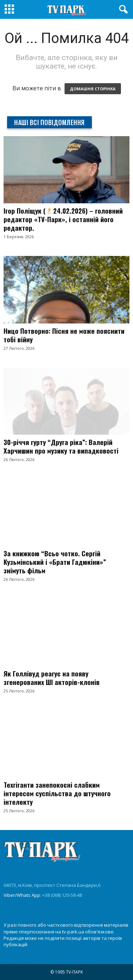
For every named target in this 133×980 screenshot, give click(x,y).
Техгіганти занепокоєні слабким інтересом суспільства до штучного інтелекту (57, 793)
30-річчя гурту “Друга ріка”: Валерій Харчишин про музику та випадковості (61, 446)
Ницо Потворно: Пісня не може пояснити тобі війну (64, 335)
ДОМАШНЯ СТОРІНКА (93, 89)
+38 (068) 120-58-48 (62, 895)
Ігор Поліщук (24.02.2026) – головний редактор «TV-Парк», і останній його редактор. (63, 219)
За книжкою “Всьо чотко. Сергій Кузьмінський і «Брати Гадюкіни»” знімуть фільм (55, 562)
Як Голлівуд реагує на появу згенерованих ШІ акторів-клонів (52, 678)
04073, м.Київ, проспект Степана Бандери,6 (52, 885)
